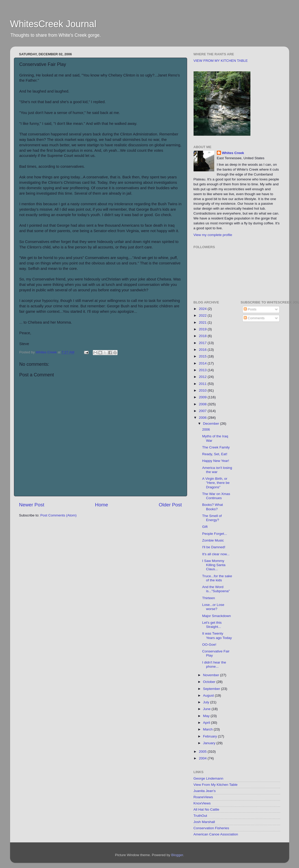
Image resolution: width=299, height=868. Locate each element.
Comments (254, 318)
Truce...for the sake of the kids (217, 578)
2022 (203, 315)
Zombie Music (213, 540)
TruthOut (200, 816)
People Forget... (214, 534)
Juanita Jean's (205, 791)
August (209, 695)
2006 (203, 418)
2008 (203, 404)
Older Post (170, 505)
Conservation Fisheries (211, 828)
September (212, 689)
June (207, 709)
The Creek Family (216, 447)
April (207, 723)
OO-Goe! (209, 645)
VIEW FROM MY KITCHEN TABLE (221, 61)
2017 (203, 343)
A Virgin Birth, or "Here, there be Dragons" (216, 483)
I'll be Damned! (214, 547)
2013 (203, 370)
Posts (250, 309)
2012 (203, 377)
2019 (203, 329)
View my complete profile (213, 235)
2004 (203, 758)
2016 (203, 350)
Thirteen (209, 598)
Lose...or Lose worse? (213, 607)
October (210, 682)
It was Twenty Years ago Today (217, 635)
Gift (205, 527)
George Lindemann (209, 778)
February (211, 736)
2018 (203, 336)
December (212, 424)
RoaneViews (203, 797)
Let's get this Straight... (212, 625)
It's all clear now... (216, 554)
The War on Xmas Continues (216, 496)
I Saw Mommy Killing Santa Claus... (214, 565)
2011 (203, 384)
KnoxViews (202, 803)
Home (102, 505)
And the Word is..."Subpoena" (216, 589)
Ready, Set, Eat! (215, 454)
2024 (203, 309)
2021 (203, 322)
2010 (203, 390)
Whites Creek (233, 153)
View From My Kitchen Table (216, 785)
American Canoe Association (216, 834)
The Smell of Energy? (212, 518)
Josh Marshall (204, 822)
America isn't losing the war (217, 470)
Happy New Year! (216, 461)
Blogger (177, 855)
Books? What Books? (212, 507)
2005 (203, 752)
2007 (203, 411)
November (212, 675)
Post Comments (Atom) (58, 515)
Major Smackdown (216, 616)
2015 (203, 356)
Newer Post (32, 505)
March (208, 729)
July (207, 702)
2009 (203, 397)
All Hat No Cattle (206, 809)
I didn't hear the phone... (214, 664)
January (210, 743)
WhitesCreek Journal (53, 24)
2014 (203, 363)
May (207, 716)
